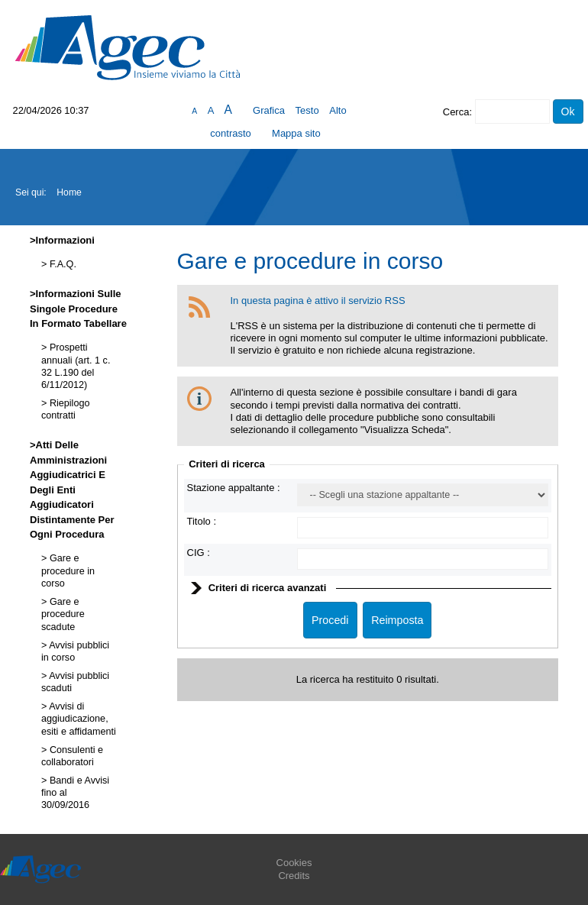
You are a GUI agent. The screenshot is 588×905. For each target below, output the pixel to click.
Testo (307, 110)
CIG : (199, 553)
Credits (294, 876)
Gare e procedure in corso (68, 571)
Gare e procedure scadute (63, 614)
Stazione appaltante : (234, 488)
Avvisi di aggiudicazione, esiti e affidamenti (79, 719)
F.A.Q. (61, 264)
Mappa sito (296, 133)
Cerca (456, 112)
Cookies (294, 863)
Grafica (269, 110)
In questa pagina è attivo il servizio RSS (318, 301)
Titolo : (202, 521)
